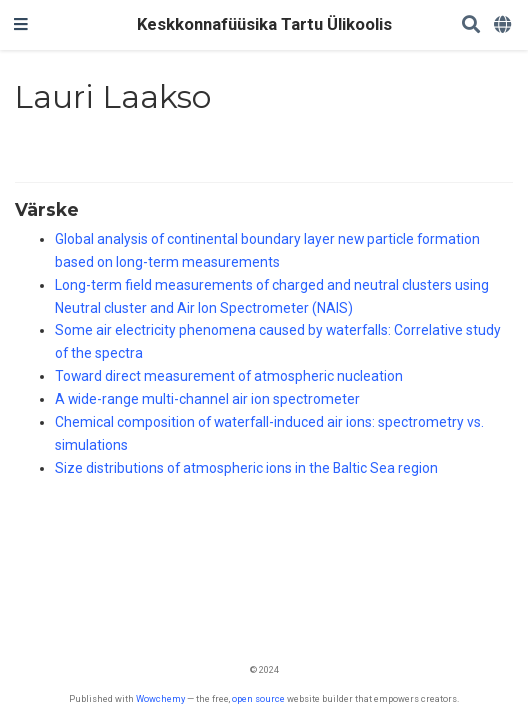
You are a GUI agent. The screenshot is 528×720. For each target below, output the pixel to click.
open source (258, 698)
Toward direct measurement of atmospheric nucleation (229, 376)
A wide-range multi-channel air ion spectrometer (207, 399)
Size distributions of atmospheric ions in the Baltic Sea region (246, 468)
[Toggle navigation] (21, 25)
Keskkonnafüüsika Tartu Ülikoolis (264, 24)
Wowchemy (160, 698)
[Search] (471, 25)
